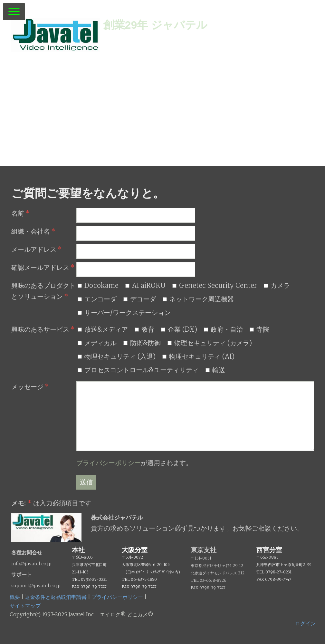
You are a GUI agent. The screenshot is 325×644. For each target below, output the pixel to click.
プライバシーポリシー (109, 463)
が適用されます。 (134, 463)
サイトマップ (25, 606)
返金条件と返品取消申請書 (56, 597)
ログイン (305, 623)
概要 (15, 597)
